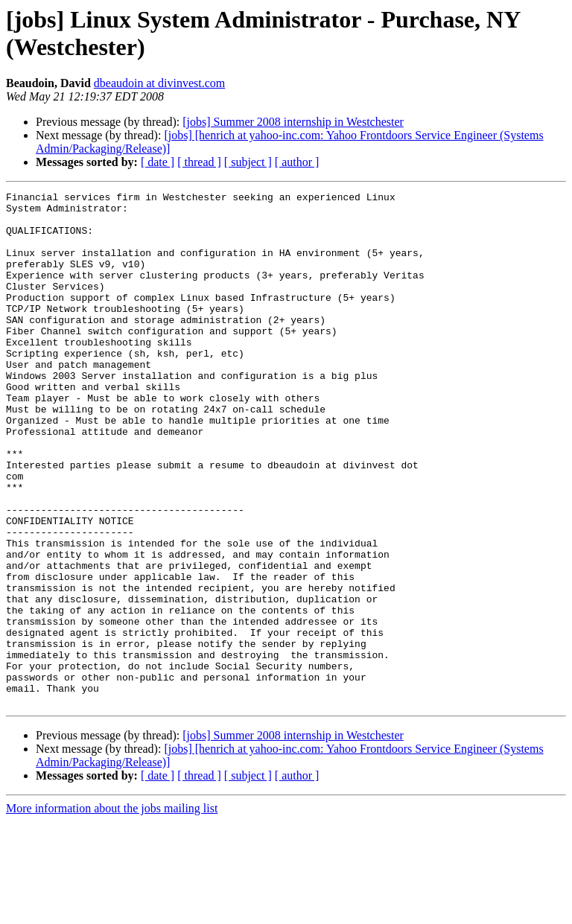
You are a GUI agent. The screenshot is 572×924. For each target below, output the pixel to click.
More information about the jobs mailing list (112, 911)
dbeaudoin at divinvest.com (159, 83)
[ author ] (297, 162)
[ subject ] (248, 162)
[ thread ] (199, 162)
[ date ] (158, 162)
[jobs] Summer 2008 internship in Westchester (293, 122)
